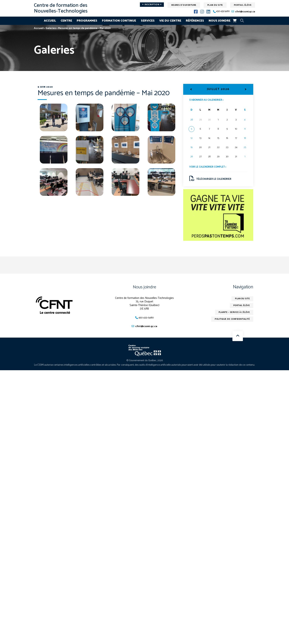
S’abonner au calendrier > (207, 100)
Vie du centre (170, 21)
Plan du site (215, 5)
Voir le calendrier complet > (209, 167)
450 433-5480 (223, 12)
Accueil (50, 21)
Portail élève (243, 5)
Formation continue (119, 21)
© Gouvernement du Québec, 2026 (145, 362)
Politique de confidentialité (231, 322)
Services (148, 21)
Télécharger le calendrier (211, 179)
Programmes (87, 21)
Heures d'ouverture (184, 5)
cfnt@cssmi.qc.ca (245, 12)
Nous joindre (220, 21)
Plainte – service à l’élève (233, 314)
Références (195, 21)
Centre (66, 21)
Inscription (152, 5)
